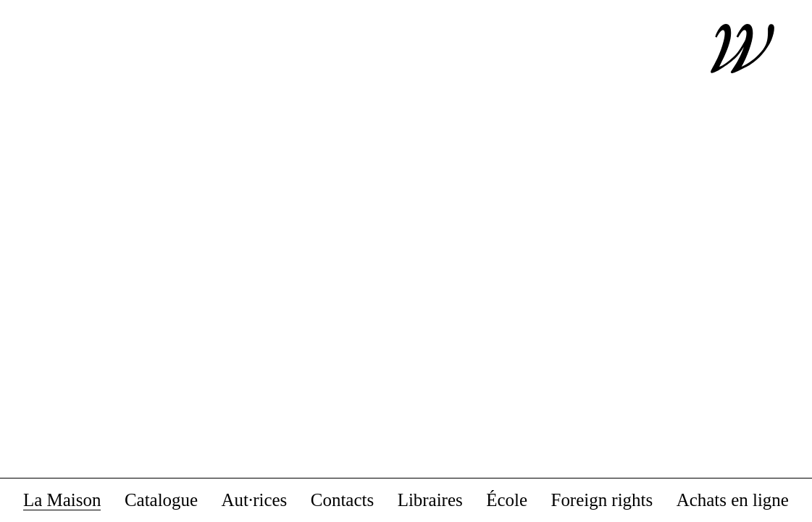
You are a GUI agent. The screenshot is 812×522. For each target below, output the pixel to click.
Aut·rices (255, 501)
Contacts (342, 501)
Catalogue (161, 501)
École (507, 501)
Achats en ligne (733, 501)
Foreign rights (602, 501)
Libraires (430, 501)
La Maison (62, 501)
